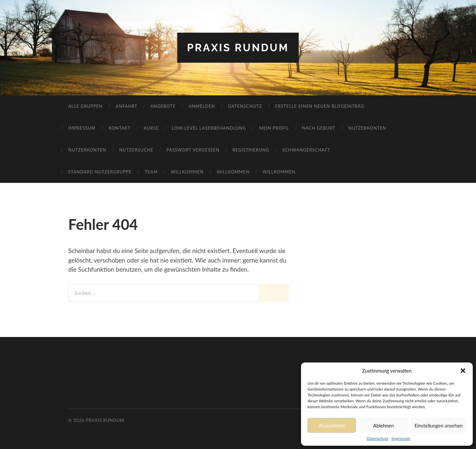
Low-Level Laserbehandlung (209, 128)
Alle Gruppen (85, 106)
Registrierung (251, 150)
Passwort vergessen (193, 150)
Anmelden (202, 106)
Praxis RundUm (238, 48)
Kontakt (120, 128)
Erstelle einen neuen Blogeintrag (320, 106)
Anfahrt (127, 106)
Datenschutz (377, 438)
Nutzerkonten (367, 128)
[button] (463, 371)
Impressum (401, 438)
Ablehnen (383, 425)
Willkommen (187, 172)
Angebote (163, 106)
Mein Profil (274, 128)
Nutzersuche (136, 150)
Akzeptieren (332, 425)
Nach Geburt (319, 128)
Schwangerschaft (306, 150)
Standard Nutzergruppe (100, 172)
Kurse (151, 128)
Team (151, 172)
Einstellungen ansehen (439, 425)
